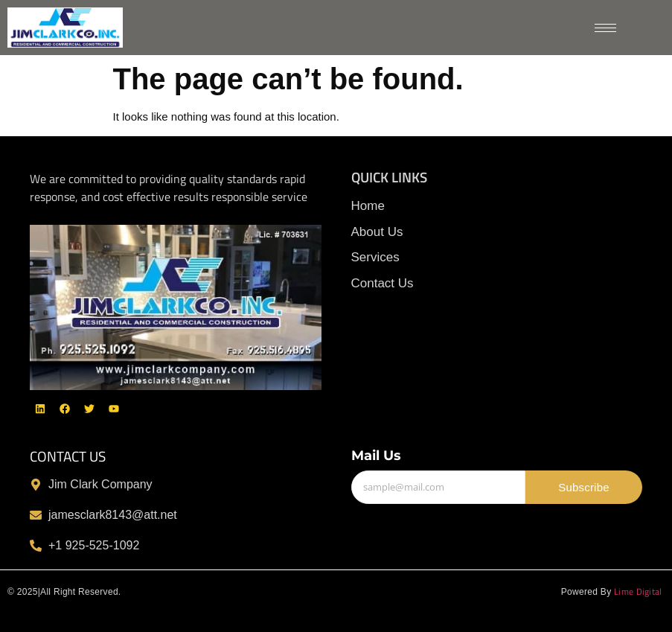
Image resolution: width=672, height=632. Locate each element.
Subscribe (584, 487)
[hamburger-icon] (605, 28)
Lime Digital (639, 591)
